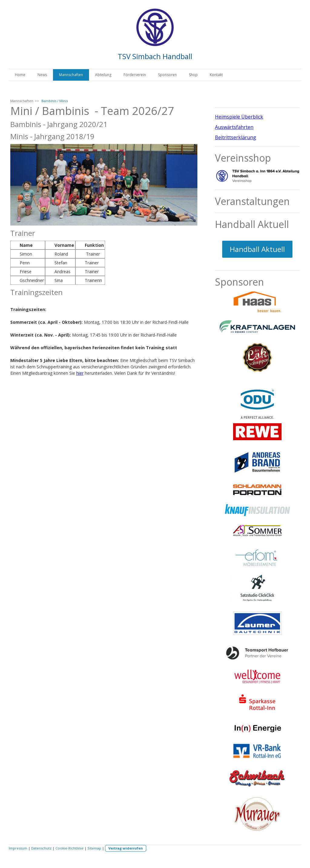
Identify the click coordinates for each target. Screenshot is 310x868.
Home (20, 75)
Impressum (18, 848)
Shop (193, 75)
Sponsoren (167, 75)
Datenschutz (41, 848)
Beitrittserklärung (236, 137)
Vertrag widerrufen (126, 848)
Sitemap (94, 848)
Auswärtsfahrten (234, 127)
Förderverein (135, 75)
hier (80, 373)
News (42, 75)
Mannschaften (71, 75)
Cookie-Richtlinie (69, 848)
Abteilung (103, 75)
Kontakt (216, 75)
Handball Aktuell (257, 249)
